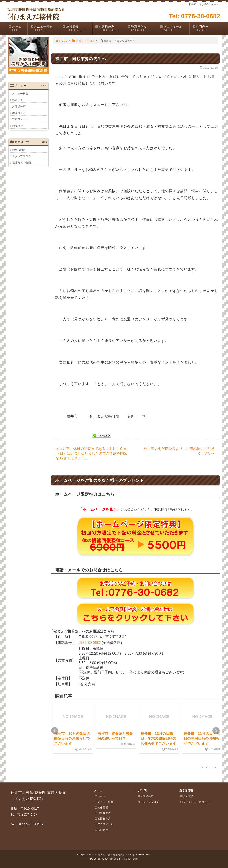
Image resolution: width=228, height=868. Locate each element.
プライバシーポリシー (195, 802)
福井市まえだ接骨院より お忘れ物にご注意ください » (179, 451)
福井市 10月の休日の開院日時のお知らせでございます (72, 739)
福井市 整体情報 (22, 163)
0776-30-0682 (90, 643)
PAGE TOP (209, 768)
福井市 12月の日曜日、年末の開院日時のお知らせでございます (158, 739)
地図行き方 (142, 28)
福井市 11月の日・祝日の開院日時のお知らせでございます (202, 739)
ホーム (18, 28)
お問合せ (207, 28)
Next (216, 731)
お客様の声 (110, 28)
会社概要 (187, 796)
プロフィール (175, 28)
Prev (55, 731)
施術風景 (77, 28)
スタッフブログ (83, 41)
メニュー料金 (45, 28)
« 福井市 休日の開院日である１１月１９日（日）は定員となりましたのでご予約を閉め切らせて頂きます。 (92, 453)
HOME (61, 41)
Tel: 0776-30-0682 (194, 16)
